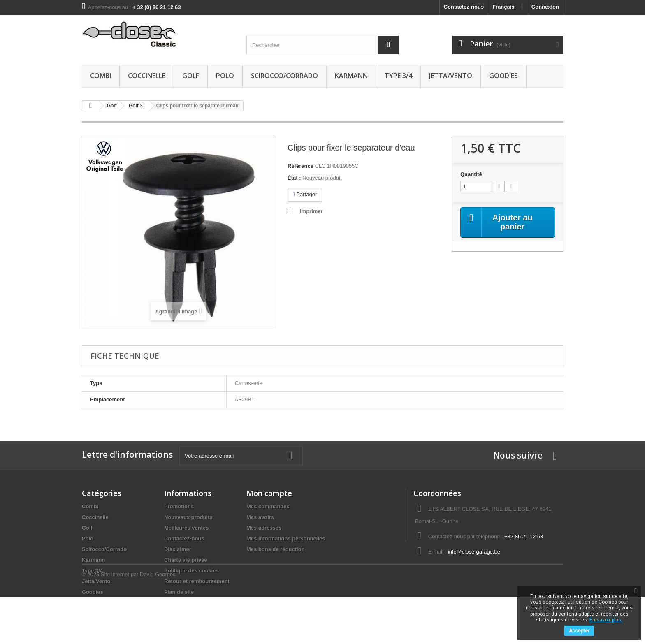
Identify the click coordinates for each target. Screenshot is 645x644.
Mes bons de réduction (276, 549)
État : (294, 178)
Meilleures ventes (186, 528)
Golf (191, 76)
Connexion (545, 7)
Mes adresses (264, 528)
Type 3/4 (398, 76)
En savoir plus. (606, 620)
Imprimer (311, 211)
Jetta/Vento (451, 76)
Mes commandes (268, 506)
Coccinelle (147, 76)
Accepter (579, 631)
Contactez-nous (464, 7)
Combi (101, 76)
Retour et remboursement (197, 581)
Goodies (503, 76)
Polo (225, 76)
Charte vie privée (186, 560)
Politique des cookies (191, 571)
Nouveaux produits (188, 517)
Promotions (179, 506)
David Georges (158, 622)
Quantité (471, 174)
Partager (305, 194)
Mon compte (269, 493)
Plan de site (179, 592)
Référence (300, 166)
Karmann (351, 76)
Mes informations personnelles (286, 539)
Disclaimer (178, 549)
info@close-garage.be (474, 552)
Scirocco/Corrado (284, 76)
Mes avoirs (260, 517)
